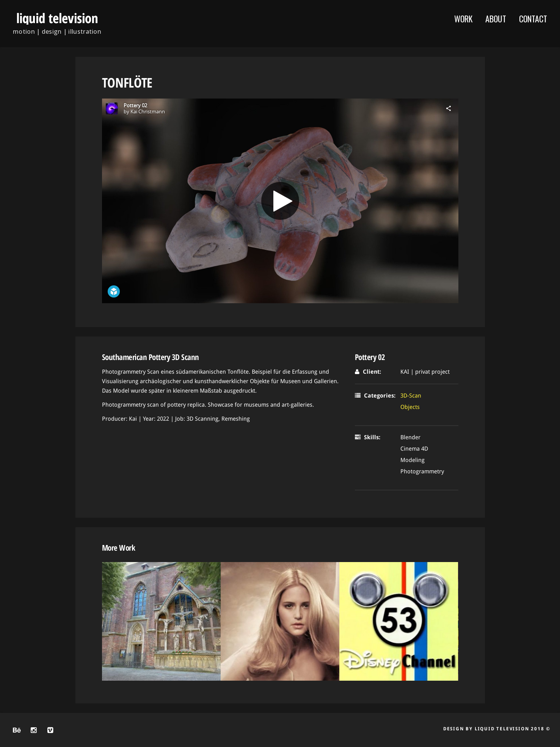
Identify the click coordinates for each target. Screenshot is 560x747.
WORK (463, 19)
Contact (533, 19)
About (496, 19)
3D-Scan (411, 396)
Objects (410, 407)
